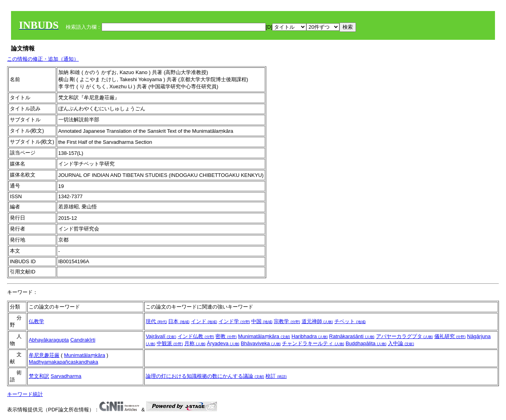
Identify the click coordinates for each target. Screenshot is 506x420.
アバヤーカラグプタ (405, 336)
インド (204, 321)
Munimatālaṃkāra (264, 336)
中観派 (170, 343)
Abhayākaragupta (49, 340)
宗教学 (287, 321)
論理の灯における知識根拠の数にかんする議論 (205, 376)
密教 (226, 336)
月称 (195, 343)
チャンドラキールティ (313, 343)
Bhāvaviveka (260, 343)
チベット (350, 321)
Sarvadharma (66, 376)
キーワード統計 (25, 394)
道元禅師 (317, 321)
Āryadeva (223, 343)
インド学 (234, 321)
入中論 (401, 343)
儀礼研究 (450, 336)
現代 (156, 321)
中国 (262, 321)
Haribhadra (310, 336)
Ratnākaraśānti (352, 336)
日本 (179, 321)
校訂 (276, 376)
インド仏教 (196, 336)
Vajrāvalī (161, 336)
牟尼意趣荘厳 (44, 355)
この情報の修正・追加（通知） (43, 59)
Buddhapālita (366, 343)
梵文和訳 (39, 376)
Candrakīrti (83, 340)
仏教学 (36, 321)
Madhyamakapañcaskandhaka (63, 362)
